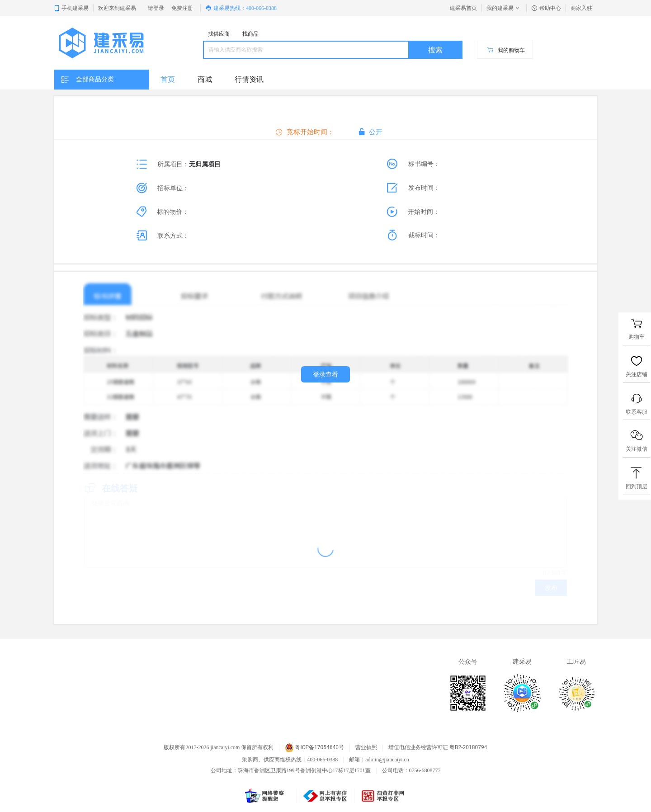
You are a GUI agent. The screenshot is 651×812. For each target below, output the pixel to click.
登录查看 (325, 374)
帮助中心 (546, 8)
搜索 (435, 50)
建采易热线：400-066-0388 (241, 8)
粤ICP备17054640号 (314, 748)
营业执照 (366, 748)
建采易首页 (463, 8)
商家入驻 (581, 8)
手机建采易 (71, 8)
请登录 (156, 8)
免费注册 (182, 8)
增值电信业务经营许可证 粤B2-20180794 (438, 748)
